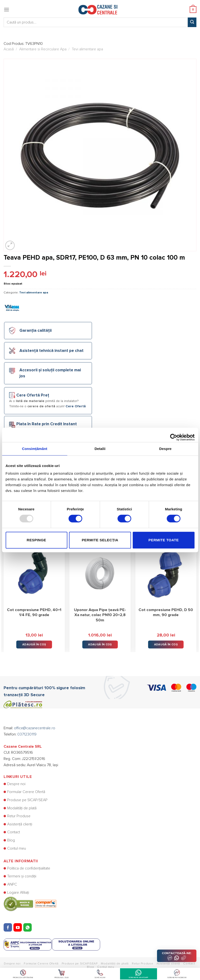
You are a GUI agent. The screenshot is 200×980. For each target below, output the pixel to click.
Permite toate (164, 540)
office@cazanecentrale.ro (35, 728)
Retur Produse (19, 816)
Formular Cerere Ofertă (26, 792)
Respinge (36, 540)
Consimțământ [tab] (34, 449)
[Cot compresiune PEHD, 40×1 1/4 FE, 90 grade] (34, 574)
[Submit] (192, 22)
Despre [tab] (165, 449)
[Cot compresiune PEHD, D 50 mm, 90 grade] (166, 574)
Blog (11, 840)
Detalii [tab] (100, 449)
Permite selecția (100, 540)
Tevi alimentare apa (87, 49)
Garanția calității (36, 331)
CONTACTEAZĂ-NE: (177, 956)
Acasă (9, 49)
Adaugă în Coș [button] (34, 645)
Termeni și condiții (22, 876)
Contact (14, 832)
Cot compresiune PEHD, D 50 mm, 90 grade (166, 612)
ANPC (12, 884)
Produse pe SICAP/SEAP (27, 800)
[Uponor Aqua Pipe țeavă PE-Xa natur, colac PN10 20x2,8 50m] (100, 574)
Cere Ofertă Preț (33, 395)
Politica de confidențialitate (29, 868)
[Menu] (6, 9)
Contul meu (17, 848)
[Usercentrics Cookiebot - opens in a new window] (173, 435)
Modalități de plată (22, 808)
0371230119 (27, 734)
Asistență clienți (20, 824)
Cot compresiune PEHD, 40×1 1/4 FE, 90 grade (34, 612)
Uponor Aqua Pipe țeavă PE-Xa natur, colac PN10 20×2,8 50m (100, 615)
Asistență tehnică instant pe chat (52, 351)
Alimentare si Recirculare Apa (43, 49)
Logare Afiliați (18, 892)
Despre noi (16, 784)
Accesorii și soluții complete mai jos (50, 373)
